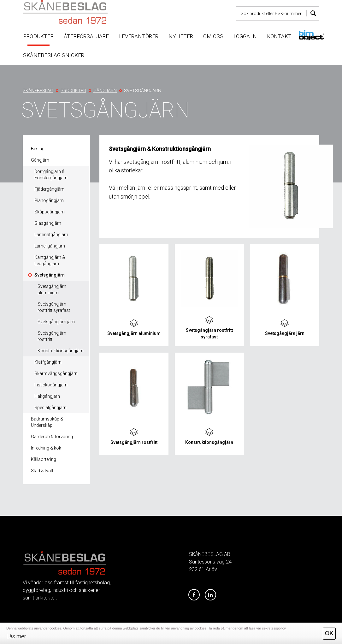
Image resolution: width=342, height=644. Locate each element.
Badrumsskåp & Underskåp (47, 422)
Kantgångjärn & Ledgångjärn (50, 260)
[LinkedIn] (210, 595)
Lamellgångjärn (50, 246)
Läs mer (16, 636)
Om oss (213, 36)
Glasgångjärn (48, 223)
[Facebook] (194, 595)
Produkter (38, 36)
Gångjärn (40, 160)
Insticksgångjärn (51, 385)
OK (329, 633)
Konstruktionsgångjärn (61, 351)
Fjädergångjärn (49, 189)
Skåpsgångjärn (50, 212)
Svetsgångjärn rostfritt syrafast (54, 307)
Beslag (38, 149)
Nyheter (181, 36)
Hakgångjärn (47, 396)
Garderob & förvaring (52, 437)
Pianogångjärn (49, 200)
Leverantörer (139, 36)
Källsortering (44, 459)
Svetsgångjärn (50, 275)
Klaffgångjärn (48, 362)
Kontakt (279, 36)
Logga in (245, 36)
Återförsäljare (86, 36)
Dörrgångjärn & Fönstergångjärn (51, 175)
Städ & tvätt (42, 471)
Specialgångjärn (50, 408)
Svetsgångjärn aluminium (52, 289)
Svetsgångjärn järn (56, 322)
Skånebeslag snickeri (54, 55)
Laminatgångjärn (51, 235)
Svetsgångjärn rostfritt (52, 336)
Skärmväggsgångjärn (56, 373)
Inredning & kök (46, 448)
